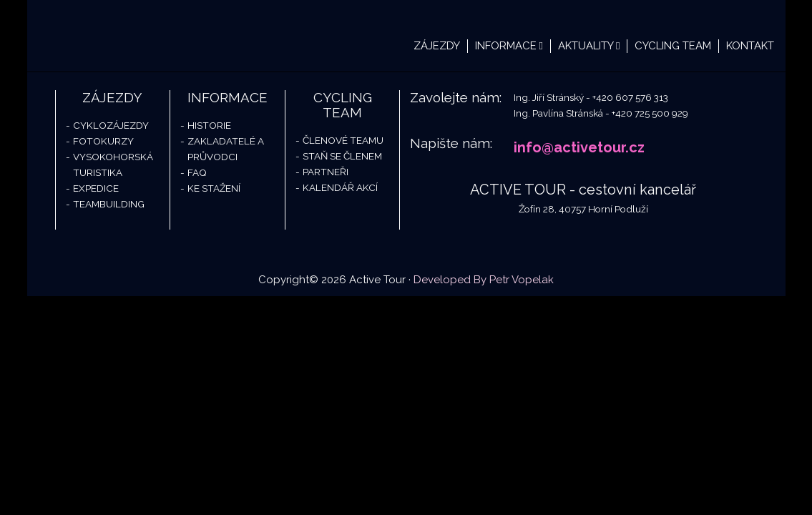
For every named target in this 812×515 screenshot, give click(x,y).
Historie (209, 125)
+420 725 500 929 (650, 113)
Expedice (96, 188)
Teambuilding (109, 204)
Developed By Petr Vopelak (484, 280)
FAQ (197, 172)
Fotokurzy (103, 141)
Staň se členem (342, 156)
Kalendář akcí (340, 187)
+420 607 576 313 (630, 97)
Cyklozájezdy (111, 125)
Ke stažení (214, 188)
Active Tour (134, 36)
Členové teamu (343, 140)
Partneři (326, 172)
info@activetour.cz (579, 147)
